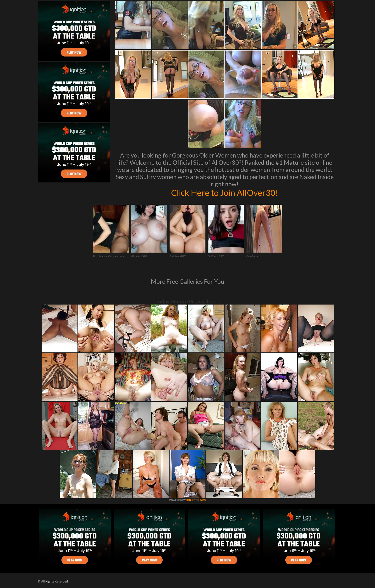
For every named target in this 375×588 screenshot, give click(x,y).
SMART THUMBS (196, 500)
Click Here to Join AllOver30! (225, 192)
